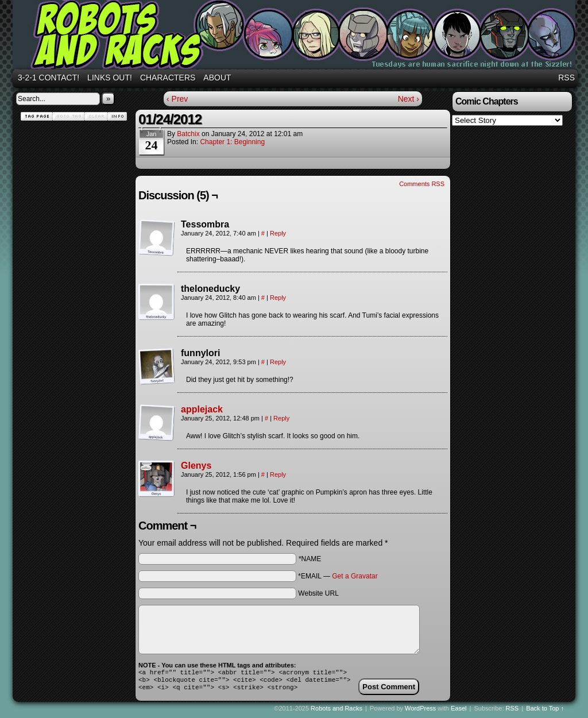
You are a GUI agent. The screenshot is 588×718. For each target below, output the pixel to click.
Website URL (318, 593)
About (217, 78)
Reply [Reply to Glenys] (278, 474)
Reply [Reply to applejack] (281, 418)
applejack (202, 409)
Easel (459, 712)
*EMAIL (338, 576)
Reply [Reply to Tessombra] (278, 233)
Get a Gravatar (355, 576)
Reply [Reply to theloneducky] (278, 298)
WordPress (420, 712)
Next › (409, 99)
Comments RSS (422, 184)
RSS (566, 78)
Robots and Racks (296, 36)
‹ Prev (177, 99)
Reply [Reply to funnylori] (278, 362)
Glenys (196, 466)
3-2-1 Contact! (49, 78)
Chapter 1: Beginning (232, 142)
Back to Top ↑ (545, 712)
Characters (168, 78)
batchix (188, 134)
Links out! (110, 78)
